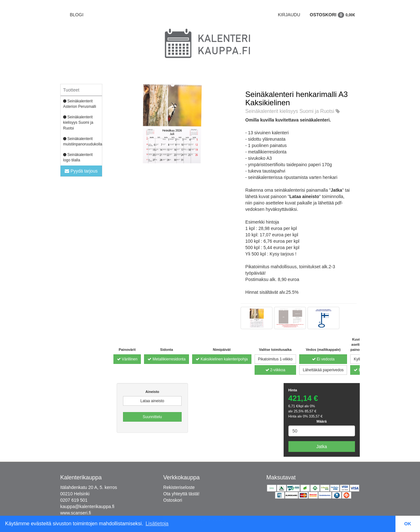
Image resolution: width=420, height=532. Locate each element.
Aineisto (152, 392)
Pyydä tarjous (81, 171)
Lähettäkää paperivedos (323, 370)
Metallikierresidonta (167, 359)
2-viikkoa (275, 370)
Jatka (322, 447)
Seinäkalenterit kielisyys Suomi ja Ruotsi (78, 122)
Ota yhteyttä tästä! (181, 494)
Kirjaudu (289, 15)
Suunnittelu (152, 417)
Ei (358, 370)
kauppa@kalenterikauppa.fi (87, 506)
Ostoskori (332, 15)
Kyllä (358, 359)
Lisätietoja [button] (157, 524)
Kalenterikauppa (81, 477)
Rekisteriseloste (179, 487)
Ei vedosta (323, 359)
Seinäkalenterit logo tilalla (78, 157)
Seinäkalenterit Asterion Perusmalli (80, 104)
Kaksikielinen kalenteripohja (222, 359)
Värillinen (127, 359)
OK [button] (408, 524)
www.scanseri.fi (76, 513)
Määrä (322, 421)
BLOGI (77, 15)
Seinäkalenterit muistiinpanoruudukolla (83, 141)
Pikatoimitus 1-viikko (275, 359)
